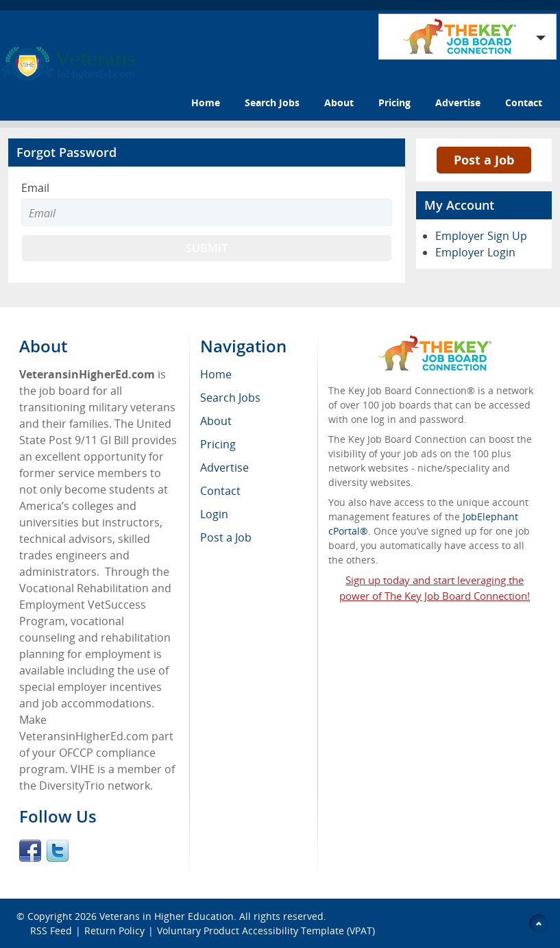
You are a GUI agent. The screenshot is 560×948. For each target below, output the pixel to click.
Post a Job (484, 160)
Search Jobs (272, 102)
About (339, 102)
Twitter (58, 851)
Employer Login (475, 252)
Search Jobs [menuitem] (230, 398)
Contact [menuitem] (220, 491)
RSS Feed (51, 931)
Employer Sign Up (481, 236)
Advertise (458, 102)
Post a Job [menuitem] (226, 537)
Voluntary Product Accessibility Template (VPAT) (266, 931)
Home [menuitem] (216, 374)
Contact (524, 102)
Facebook (30, 851)
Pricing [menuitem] (218, 444)
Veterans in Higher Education (167, 916)
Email (35, 188)
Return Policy (114, 931)
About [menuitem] (216, 421)
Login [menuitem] (214, 514)
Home (206, 102)
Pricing (394, 102)
